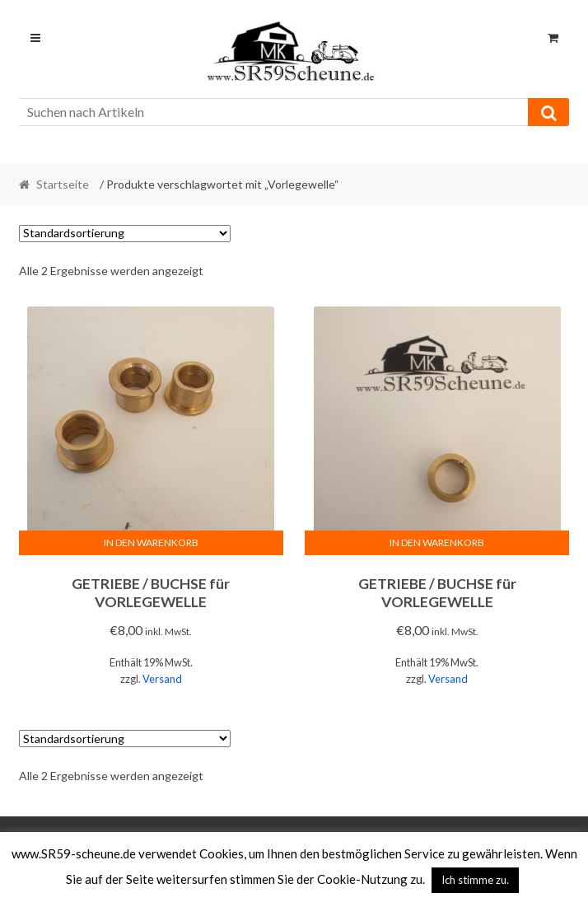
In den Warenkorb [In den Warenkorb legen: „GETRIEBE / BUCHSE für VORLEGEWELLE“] (151, 542)
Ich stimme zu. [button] (475, 880)
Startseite (63, 184)
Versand (162, 679)
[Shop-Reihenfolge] (125, 234)
